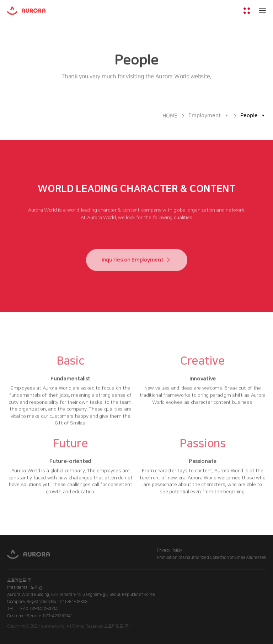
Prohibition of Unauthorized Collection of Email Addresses (211, 558)
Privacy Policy (169, 551)
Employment (205, 116)
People (249, 116)
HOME (170, 116)
